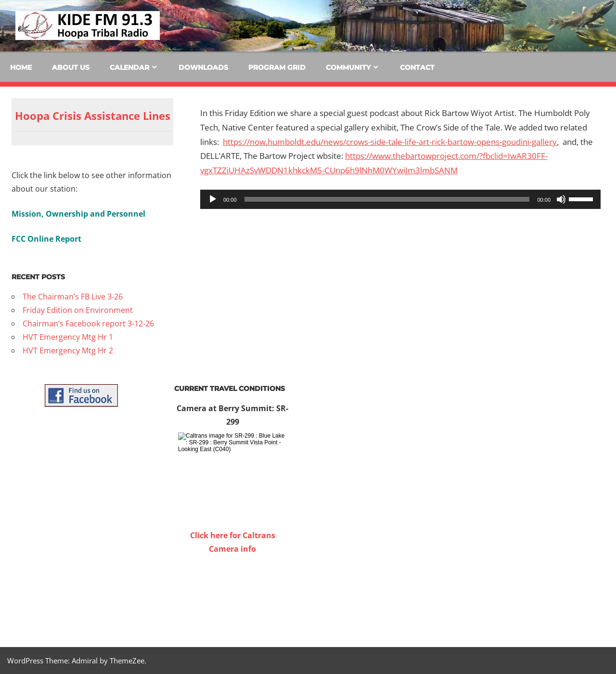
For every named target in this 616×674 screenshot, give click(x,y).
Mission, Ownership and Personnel (78, 214)
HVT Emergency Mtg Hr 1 (68, 337)
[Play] (213, 199)
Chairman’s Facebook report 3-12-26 (88, 324)
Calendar (129, 67)
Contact (417, 67)
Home (21, 67)
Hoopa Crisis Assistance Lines (93, 116)
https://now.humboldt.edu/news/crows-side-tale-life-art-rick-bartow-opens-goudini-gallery (390, 142)
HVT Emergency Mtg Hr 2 (68, 350)
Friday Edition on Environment (78, 310)
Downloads (203, 67)
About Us (71, 67)
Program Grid (277, 67)
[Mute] (561, 199)
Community (348, 67)
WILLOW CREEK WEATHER (232, 592)
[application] (400, 199)
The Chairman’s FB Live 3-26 (73, 297)
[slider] (387, 199)
